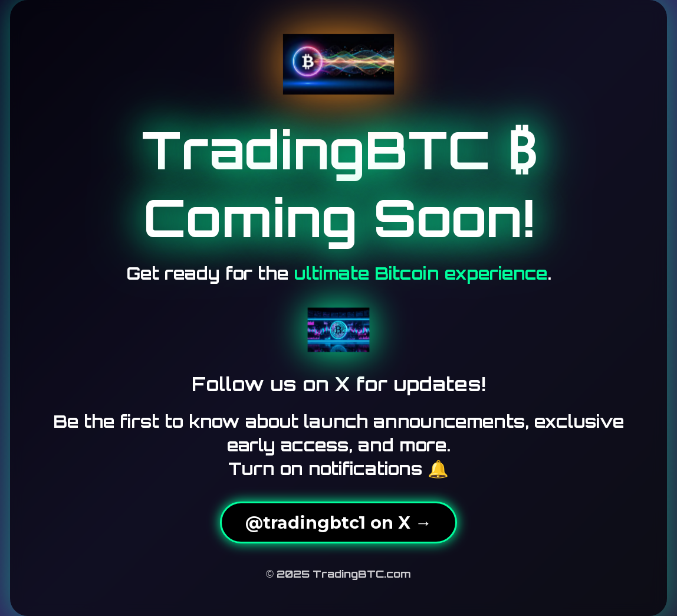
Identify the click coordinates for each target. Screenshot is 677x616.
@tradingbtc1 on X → (339, 522)
